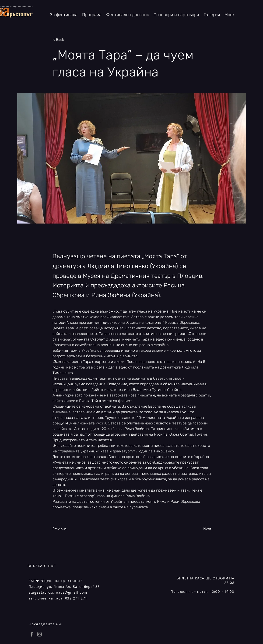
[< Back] (68, 40)
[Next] (200, 529)
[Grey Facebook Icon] (32, 634)
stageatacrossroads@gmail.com (58, 592)
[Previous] (68, 529)
